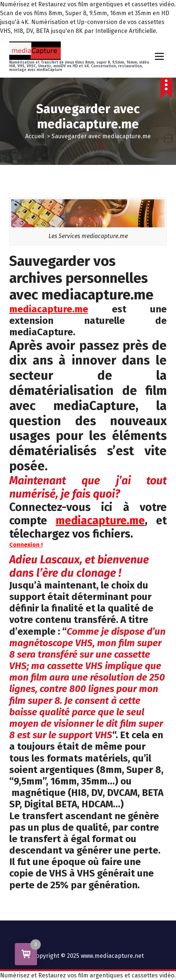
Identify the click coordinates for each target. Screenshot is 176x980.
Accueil (35, 136)
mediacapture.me (100, 520)
